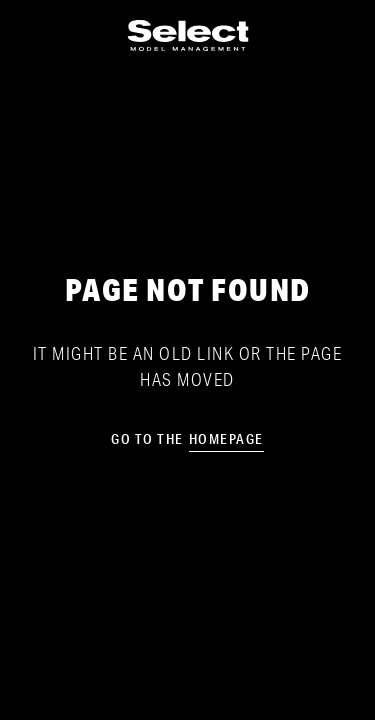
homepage (226, 439)
